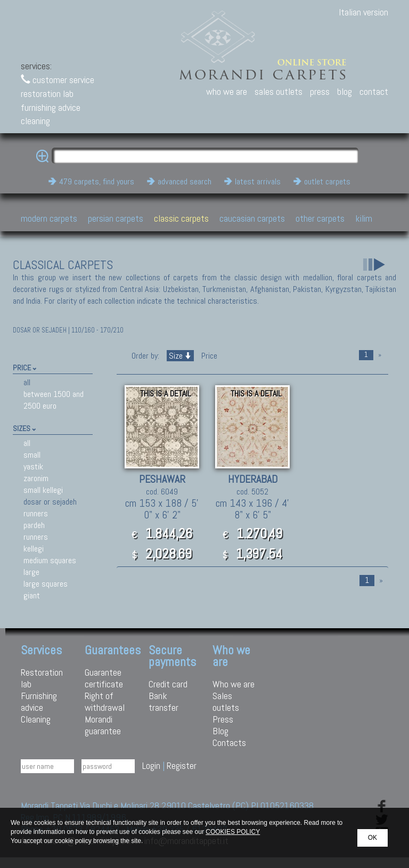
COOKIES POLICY (233, 832)
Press (223, 719)
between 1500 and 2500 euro (54, 400)
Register (182, 765)
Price (208, 356)
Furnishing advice (39, 701)
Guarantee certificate (104, 678)
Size (180, 356)
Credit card (168, 684)
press (320, 91)
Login (151, 765)
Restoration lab (42, 678)
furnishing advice (51, 107)
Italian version (363, 12)
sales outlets (279, 91)
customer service (58, 80)
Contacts (229, 743)
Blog (220, 731)
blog (345, 91)
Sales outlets (226, 701)
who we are (227, 91)
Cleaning (36, 719)
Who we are (234, 684)
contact (374, 91)
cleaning (35, 121)
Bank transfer (163, 701)
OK (373, 838)
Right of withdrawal (105, 701)
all (27, 382)
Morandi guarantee (103, 725)
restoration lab (47, 94)
